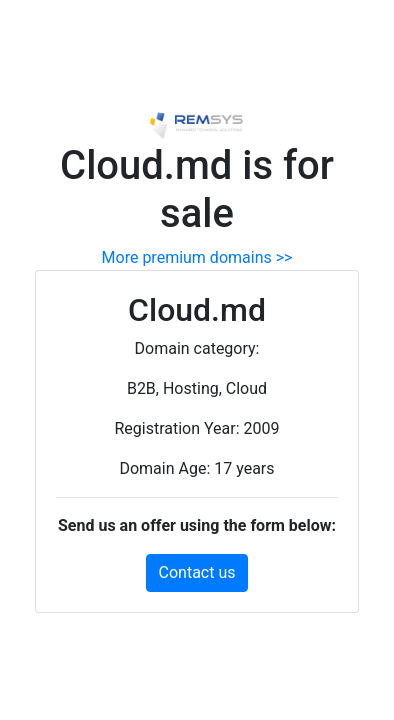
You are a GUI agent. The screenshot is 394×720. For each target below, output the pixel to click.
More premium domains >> (197, 257)
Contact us (197, 572)
